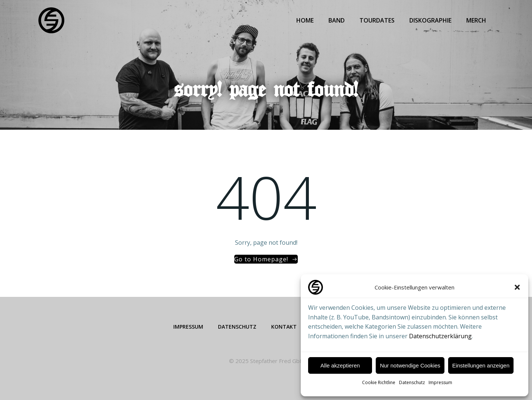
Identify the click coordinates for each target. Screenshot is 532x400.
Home (305, 20)
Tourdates (377, 20)
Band (337, 20)
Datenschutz (412, 382)
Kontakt (284, 327)
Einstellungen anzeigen (481, 365)
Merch (476, 20)
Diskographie (430, 20)
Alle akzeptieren (340, 365)
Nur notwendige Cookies (410, 365)
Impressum (440, 382)
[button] (517, 287)
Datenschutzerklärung (440, 336)
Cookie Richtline (379, 382)
